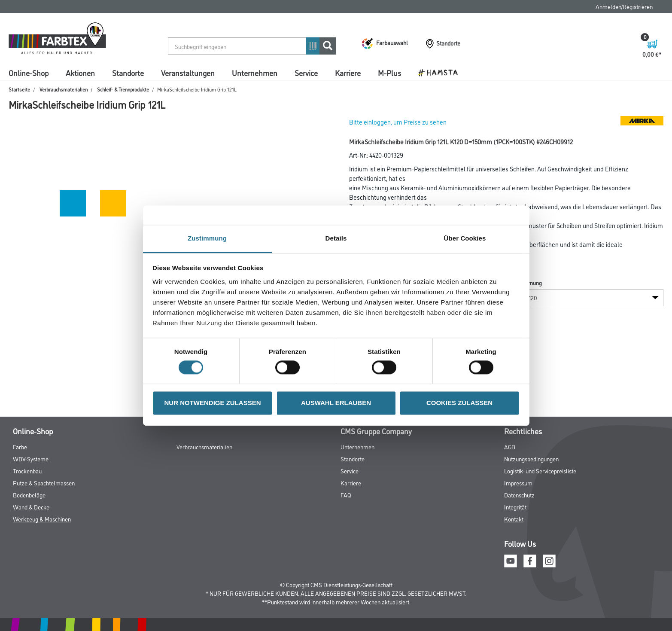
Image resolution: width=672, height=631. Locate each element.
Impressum (518, 483)
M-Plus (389, 73)
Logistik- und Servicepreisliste (540, 471)
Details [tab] (336, 238)
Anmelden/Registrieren (624, 6)
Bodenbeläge (29, 495)
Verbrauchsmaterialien (64, 89)
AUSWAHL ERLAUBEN (336, 403)
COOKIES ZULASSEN (459, 403)
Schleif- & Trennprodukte (123, 89)
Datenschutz (519, 495)
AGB (510, 447)
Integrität (515, 507)
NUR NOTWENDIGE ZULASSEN (213, 403)
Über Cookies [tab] (465, 238)
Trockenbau (27, 471)
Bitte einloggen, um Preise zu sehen (398, 122)
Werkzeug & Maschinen (42, 519)
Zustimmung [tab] (207, 238)
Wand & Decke (31, 507)
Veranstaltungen (188, 73)
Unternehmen (255, 73)
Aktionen (80, 73)
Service (306, 73)
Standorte (128, 73)
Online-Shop (29, 73)
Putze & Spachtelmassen (44, 483)
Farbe (20, 447)
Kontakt (514, 519)
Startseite (19, 89)
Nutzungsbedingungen (531, 459)
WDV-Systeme (31, 459)
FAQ (346, 495)
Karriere (348, 73)
